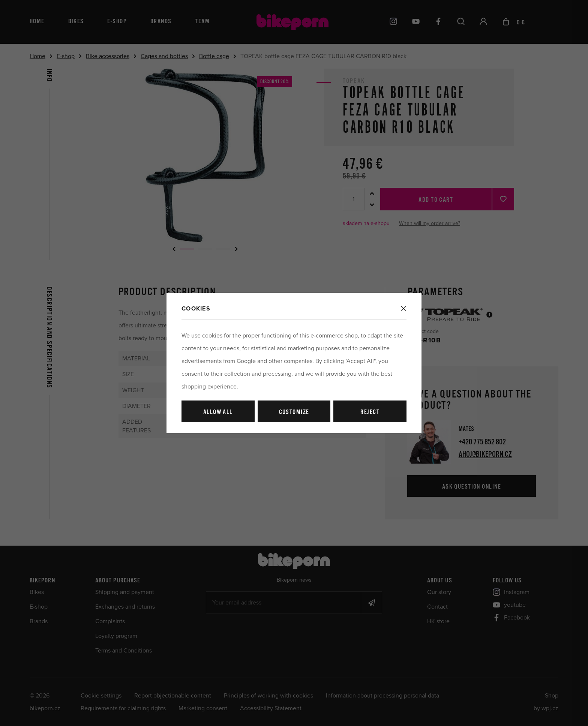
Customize (294, 412)
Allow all (218, 412)
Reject (370, 412)
